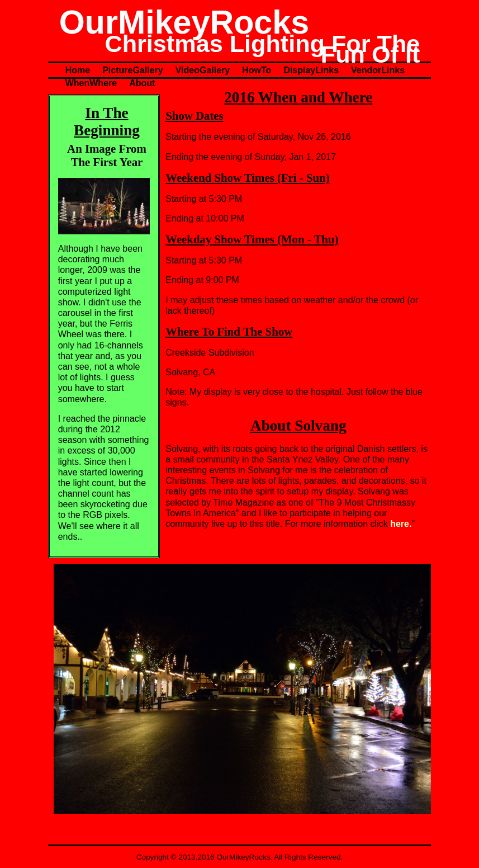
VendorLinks (378, 70)
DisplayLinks (311, 70)
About (142, 83)
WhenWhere (91, 83)
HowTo (257, 70)
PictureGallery (133, 70)
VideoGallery (203, 70)
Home (78, 70)
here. (401, 524)
